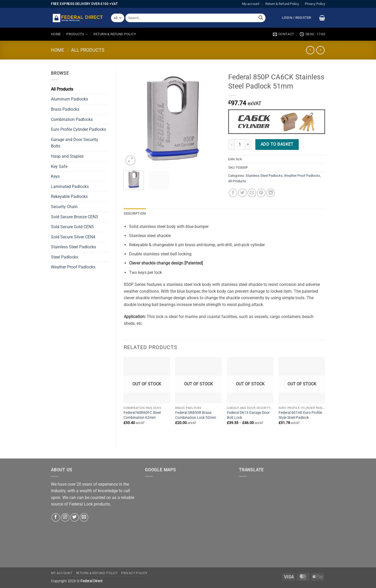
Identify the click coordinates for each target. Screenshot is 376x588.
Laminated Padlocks (70, 187)
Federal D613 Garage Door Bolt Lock (248, 415)
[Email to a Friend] (252, 193)
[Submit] (261, 18)
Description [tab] (135, 213)
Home (56, 34)
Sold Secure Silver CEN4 (73, 237)
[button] (297, 18)
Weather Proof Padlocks (73, 267)
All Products (88, 50)
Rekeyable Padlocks (69, 196)
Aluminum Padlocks (69, 99)
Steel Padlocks (64, 257)
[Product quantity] (240, 144)
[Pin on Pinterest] (261, 193)
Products (77, 34)
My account (251, 4)
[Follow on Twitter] (75, 517)
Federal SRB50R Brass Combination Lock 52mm (196, 415)
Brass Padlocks (65, 109)
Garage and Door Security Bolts (75, 143)
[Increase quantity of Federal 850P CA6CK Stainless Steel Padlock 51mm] (248, 144)
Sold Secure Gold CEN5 (72, 227)
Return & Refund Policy (282, 4)
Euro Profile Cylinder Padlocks (78, 129)
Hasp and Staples (67, 156)
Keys (55, 176)
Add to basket (277, 144)
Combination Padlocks (72, 119)
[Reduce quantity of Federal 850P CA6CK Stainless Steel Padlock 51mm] (231, 144)
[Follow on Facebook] (56, 517)
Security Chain (64, 207)
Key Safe (59, 166)
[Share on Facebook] (233, 193)
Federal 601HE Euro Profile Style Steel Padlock (300, 415)
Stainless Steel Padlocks (74, 247)
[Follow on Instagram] (65, 517)
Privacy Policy (315, 4)
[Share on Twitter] (242, 193)
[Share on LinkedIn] (271, 193)
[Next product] (310, 50)
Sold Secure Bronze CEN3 (74, 217)
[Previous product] (320, 50)
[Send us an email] (84, 517)
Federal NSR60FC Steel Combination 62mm (142, 415)
